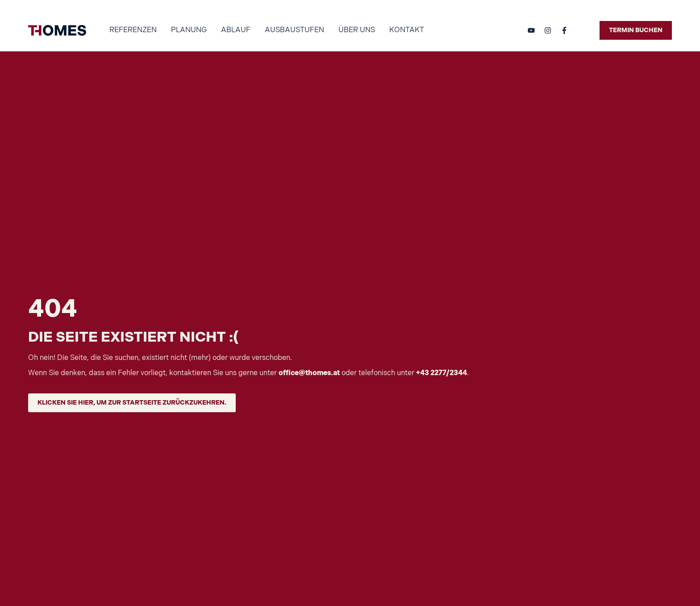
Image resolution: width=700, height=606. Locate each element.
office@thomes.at (309, 373)
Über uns (357, 30)
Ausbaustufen (294, 30)
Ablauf (236, 30)
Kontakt (407, 30)
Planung (189, 30)
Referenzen (133, 30)
